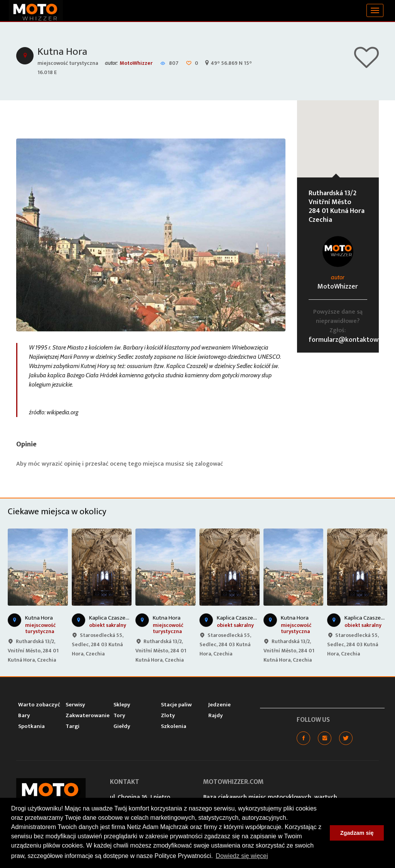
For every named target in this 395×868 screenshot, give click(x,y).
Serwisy (75, 704)
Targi (73, 726)
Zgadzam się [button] (357, 833)
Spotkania (31, 726)
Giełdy (122, 726)
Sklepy (122, 704)
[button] (338, 131)
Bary (24, 715)
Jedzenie (219, 704)
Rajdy (216, 715)
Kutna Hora (63, 52)
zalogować (209, 464)
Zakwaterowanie (88, 715)
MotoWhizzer (136, 63)
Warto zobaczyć (39, 704)
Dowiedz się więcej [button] (242, 856)
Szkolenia (174, 726)
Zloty (168, 715)
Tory (119, 715)
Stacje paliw (176, 704)
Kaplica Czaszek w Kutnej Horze (128, 617)
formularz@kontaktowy (345, 339)
